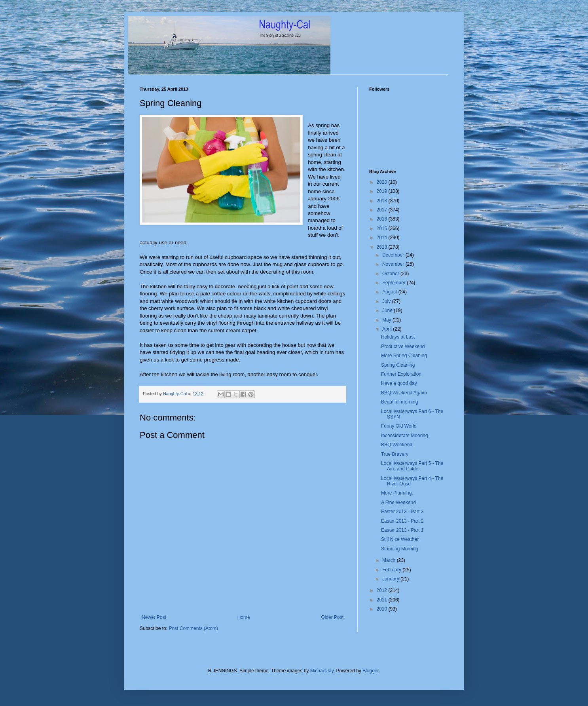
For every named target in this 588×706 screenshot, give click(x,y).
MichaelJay (322, 671)
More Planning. (397, 493)
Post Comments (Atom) (193, 628)
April (388, 329)
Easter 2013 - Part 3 (402, 512)
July (387, 301)
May (387, 320)
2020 (383, 182)
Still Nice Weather (400, 539)
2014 (383, 238)
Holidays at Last (398, 337)
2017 (383, 210)
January (391, 579)
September (395, 283)
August (390, 292)
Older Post (332, 617)
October (391, 274)
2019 (383, 191)
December (394, 255)
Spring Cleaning (398, 365)
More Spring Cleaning (404, 356)
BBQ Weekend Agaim (404, 393)
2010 (383, 609)
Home (244, 617)
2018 (383, 201)
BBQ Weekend (397, 445)
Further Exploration (401, 374)
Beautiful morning (399, 402)
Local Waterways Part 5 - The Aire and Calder (412, 466)
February (392, 570)
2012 (383, 590)
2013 (383, 247)
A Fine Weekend (398, 502)
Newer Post (154, 617)
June (388, 310)
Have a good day (399, 383)
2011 (383, 600)
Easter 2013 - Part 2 (402, 521)
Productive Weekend (403, 346)
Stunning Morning (400, 549)
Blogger (371, 671)
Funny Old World (399, 426)
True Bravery (395, 454)
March (390, 560)
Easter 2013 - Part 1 (402, 530)
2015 (383, 228)
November (394, 264)
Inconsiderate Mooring (405, 436)
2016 (383, 219)
